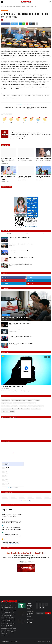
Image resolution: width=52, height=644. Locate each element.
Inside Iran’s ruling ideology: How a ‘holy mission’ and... (20, 237)
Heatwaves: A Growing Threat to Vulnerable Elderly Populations (37, 108)
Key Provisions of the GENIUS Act (28, 403)
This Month (26, 233)
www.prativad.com (28, 563)
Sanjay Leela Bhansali (6, 409)
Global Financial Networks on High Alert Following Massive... (21, 337)
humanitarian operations (24, 406)
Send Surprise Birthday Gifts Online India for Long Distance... (21, 257)
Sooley (34, 95)
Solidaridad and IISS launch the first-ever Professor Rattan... (43, 177)
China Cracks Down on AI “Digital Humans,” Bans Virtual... (20, 264)
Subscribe (48, 613)
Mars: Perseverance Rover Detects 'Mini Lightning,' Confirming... (30, 614)
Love (18, 123)
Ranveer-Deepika (16, 409)
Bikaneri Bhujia (40, 95)
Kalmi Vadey (11, 98)
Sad (38, 123)
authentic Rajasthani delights (17, 95)
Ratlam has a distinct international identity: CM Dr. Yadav (8, 160)
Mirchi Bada (47, 95)
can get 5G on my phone (7, 403)
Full (42, 406)
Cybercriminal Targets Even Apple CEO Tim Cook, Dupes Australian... (43, 159)
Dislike (11, 123)
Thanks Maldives (17, 403)
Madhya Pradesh (10, 6)
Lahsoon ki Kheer (27, 95)
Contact (48, 641)
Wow (45, 123)
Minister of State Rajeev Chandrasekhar (10, 406)
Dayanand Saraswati (36, 409)
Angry (31, 123)
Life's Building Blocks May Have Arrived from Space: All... (20, 323)
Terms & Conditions (37, 641)
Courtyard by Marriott (6, 95)
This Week (9, 233)
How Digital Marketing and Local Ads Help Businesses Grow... (30, 606)
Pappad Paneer (18, 98)
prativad (4, 20)
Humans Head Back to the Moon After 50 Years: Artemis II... (21, 244)
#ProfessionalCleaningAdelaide (8, 412)
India (5, 6)
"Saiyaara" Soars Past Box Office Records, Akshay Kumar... (29, 622)
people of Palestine (6, 400)
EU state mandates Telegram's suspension (13, 386)
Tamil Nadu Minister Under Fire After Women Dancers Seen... (25, 177)
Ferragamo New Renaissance (34, 400)
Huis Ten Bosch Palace (35, 406)
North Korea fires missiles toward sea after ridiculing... (20, 251)
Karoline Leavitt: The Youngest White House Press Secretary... (21, 343)
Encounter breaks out (25, 409)
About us (44, 641)
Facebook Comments (7, 187)
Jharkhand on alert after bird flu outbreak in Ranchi (15, 107)
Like (4, 123)
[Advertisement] (26, 583)
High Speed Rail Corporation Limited (19, 400)
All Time (43, 233)
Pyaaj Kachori (4, 98)
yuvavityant (11, 259)
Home (2, 6)
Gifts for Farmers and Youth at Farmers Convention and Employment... (8, 178)
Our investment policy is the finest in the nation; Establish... (25, 159)
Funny (25, 123)
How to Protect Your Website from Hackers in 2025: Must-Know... (22, 330)
